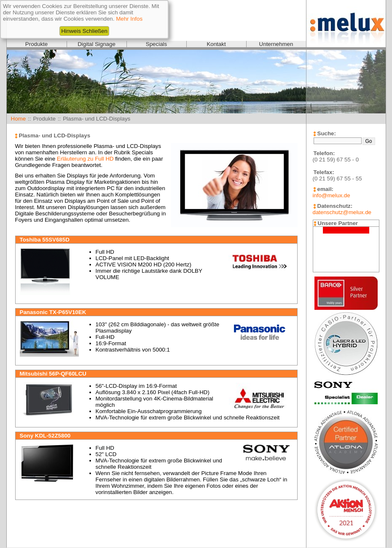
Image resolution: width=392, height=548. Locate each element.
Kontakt (216, 44)
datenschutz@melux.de (342, 212)
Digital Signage (97, 44)
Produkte (36, 44)
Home (19, 119)
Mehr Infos (129, 19)
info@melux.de (332, 195)
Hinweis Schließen (84, 31)
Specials (156, 44)
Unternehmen (276, 44)
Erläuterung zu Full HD (85, 159)
